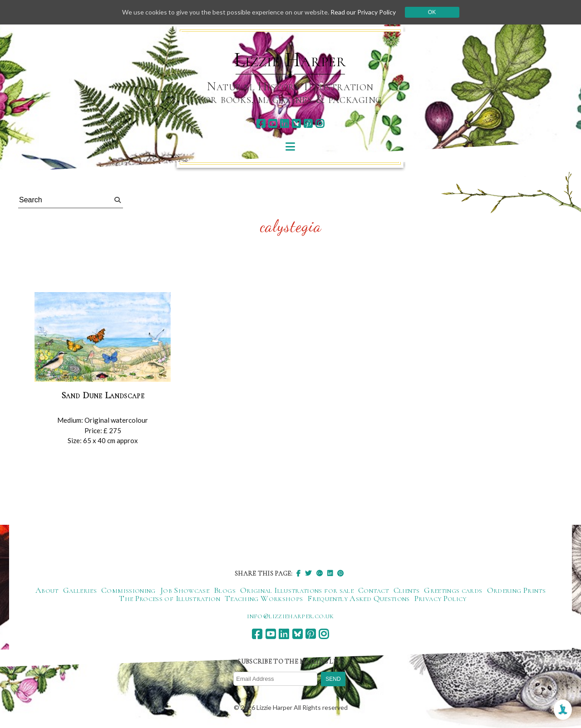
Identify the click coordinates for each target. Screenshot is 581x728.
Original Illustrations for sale (297, 590)
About (47, 590)
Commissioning (128, 590)
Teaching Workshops (264, 598)
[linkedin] (284, 124)
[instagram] (320, 124)
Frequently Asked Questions (358, 598)
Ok (432, 12)
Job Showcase (185, 590)
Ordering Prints (516, 590)
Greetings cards (453, 590)
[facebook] (261, 124)
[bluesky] (296, 124)
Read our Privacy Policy (363, 12)
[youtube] (273, 124)
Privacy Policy (441, 598)
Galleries (80, 590)
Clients (407, 590)
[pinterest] (308, 124)
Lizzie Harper (290, 60)
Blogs (225, 590)
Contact (374, 590)
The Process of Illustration (170, 598)
